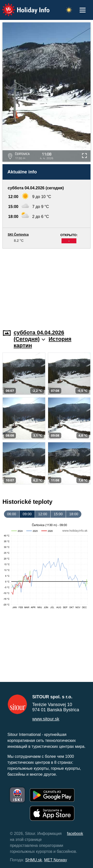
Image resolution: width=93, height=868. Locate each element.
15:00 (58, 514)
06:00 (12, 514)
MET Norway (56, 860)
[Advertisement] (46, 286)
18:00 (74, 514)
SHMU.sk (34, 860)
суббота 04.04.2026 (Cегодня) (39, 336)
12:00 (43, 514)
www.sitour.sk (46, 719)
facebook (75, 834)
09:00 (27, 514)
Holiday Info (21, 6)
